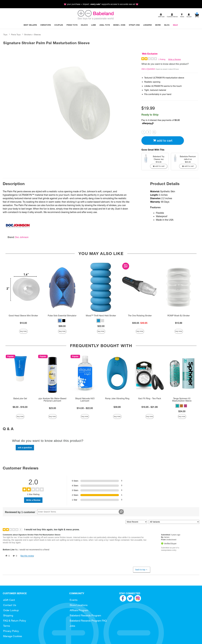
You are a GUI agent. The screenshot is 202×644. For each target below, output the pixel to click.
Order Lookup (11, 610)
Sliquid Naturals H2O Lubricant (85, 400)
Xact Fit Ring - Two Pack (150, 398)
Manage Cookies (13, 636)
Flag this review (27, 556)
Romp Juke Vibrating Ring (117, 398)
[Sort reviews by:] (136, 522)
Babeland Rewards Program (85, 615)
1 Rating (162, 59)
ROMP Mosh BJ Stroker (179, 316)
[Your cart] (197, 15)
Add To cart (163, 141)
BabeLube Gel (20, 398)
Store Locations (79, 605)
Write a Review (174, 59)
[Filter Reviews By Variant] (174, 522)
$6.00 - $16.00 (20, 407)
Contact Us (10, 605)
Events (74, 600)
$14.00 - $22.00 (85, 408)
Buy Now (23, 331)
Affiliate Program (79, 610)
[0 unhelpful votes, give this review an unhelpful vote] (14, 556)
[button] (60, 321)
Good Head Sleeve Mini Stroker (23, 316)
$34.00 (182, 411)
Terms (7, 626)
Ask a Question (148, 69)
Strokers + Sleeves (32, 35)
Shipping (8, 615)
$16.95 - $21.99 (150, 407)
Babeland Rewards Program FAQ (88, 621)
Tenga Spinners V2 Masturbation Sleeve (182, 400)
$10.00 (23, 323)
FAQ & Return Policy (15, 621)
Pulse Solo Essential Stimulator (62, 316)
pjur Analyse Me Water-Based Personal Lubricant (52, 400)
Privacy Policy (11, 631)
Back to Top (141, 570)
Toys (5, 35)
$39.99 (117, 407)
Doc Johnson (22, 237)
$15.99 (179, 323)
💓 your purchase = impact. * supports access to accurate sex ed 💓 (101, 4)
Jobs (72, 626)
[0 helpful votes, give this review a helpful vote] (7, 556)
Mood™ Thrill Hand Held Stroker (101, 316)
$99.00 (62, 326)
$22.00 (101, 326)
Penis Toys (16, 35)
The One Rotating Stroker (140, 316)
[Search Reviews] (80, 512)
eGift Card (9, 600)
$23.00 (52, 408)
